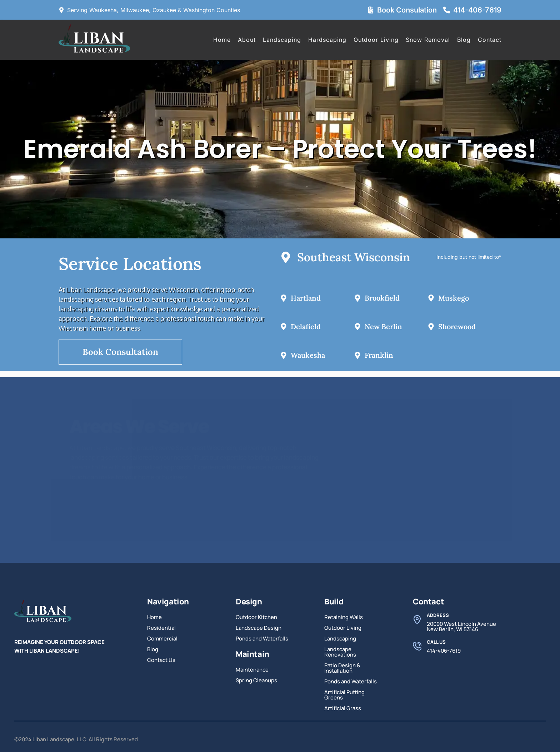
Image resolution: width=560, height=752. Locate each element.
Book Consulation (407, 10)
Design (249, 602)
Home (222, 40)
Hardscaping (327, 40)
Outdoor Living (376, 40)
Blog (464, 40)
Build (334, 602)
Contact (490, 40)
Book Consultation (120, 352)
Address (438, 615)
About (247, 40)
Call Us (436, 642)
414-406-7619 (477, 10)
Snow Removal (428, 40)
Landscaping (282, 40)
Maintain (252, 654)
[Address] (417, 619)
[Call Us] (417, 646)
